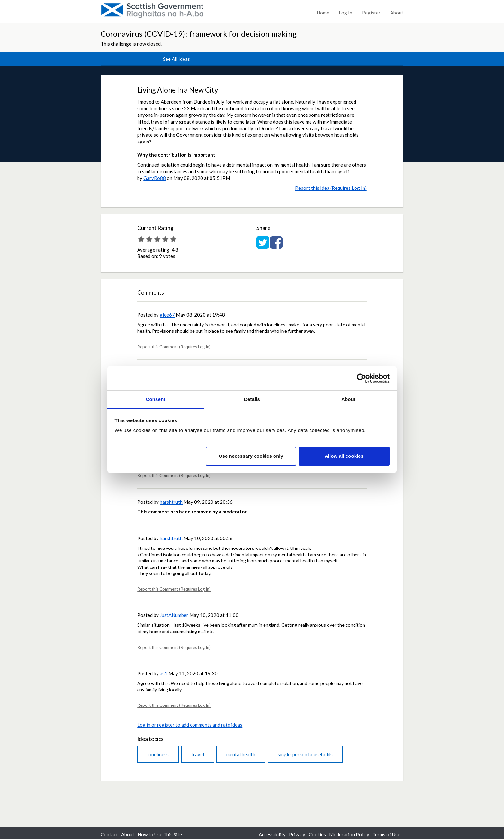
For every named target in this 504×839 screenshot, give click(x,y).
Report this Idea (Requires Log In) (331, 188)
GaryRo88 (155, 178)
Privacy (297, 834)
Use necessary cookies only (251, 456)
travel (198, 754)
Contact (109, 834)
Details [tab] (252, 399)
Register (371, 13)
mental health (241, 754)
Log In (346, 13)
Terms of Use (386, 834)
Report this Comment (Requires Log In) (174, 347)
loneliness (158, 754)
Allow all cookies (344, 456)
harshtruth (171, 502)
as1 (164, 673)
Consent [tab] (156, 399)
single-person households (305, 754)
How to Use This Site (160, 834)
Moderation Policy (349, 834)
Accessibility (272, 834)
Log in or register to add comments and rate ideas (190, 725)
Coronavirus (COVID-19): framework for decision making (199, 34)
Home (323, 13)
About (397, 13)
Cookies (317, 834)
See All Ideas (176, 59)
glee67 (167, 315)
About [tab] (348, 399)
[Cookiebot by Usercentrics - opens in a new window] (361, 378)
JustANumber (174, 615)
